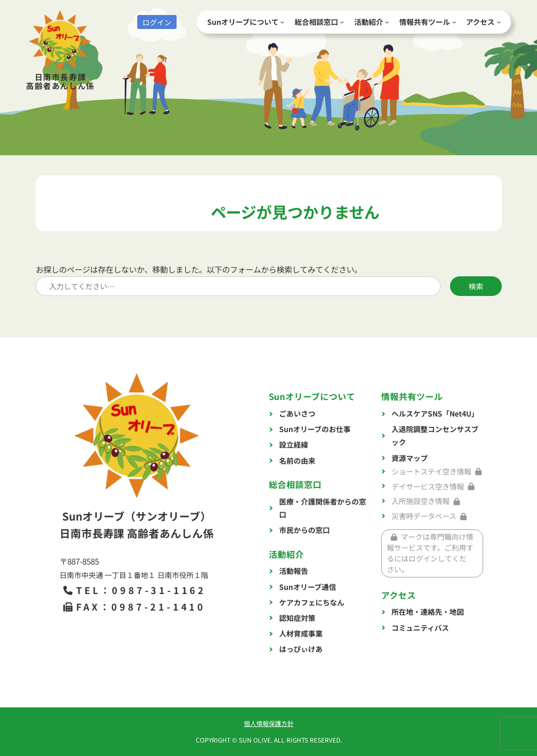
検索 (476, 286)
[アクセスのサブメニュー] (499, 22)
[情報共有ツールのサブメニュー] (454, 22)
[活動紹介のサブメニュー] (387, 22)
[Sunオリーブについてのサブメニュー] (282, 22)
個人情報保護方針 (269, 723)
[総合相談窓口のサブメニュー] (342, 22)
